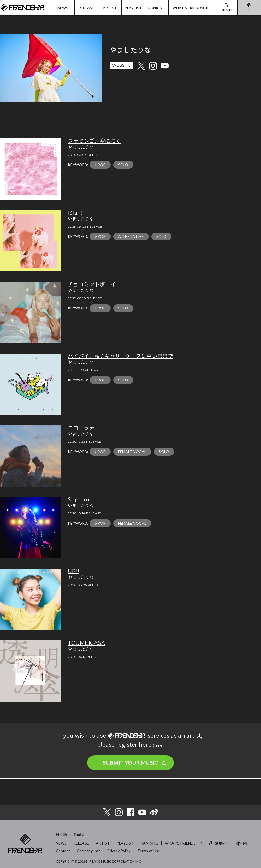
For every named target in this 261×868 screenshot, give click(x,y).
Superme (80, 500)
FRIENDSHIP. (22, 8)
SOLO (123, 165)
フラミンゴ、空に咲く (94, 141)
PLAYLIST (133, 8)
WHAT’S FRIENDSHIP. (184, 843)
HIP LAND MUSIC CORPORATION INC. (114, 861)
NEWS (63, 8)
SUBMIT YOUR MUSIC (130, 763)
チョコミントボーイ (92, 284)
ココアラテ (81, 428)
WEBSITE (121, 65)
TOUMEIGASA (86, 643)
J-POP (100, 165)
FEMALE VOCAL (132, 451)
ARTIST (110, 8)
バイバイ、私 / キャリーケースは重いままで (120, 356)
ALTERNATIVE (131, 236)
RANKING (157, 8)
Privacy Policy (119, 851)
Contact (63, 851)
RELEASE (86, 8)
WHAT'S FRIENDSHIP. (191, 8)
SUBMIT (222, 843)
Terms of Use (149, 851)
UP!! (73, 571)
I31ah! (75, 213)
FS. (249, 10)
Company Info (89, 851)
